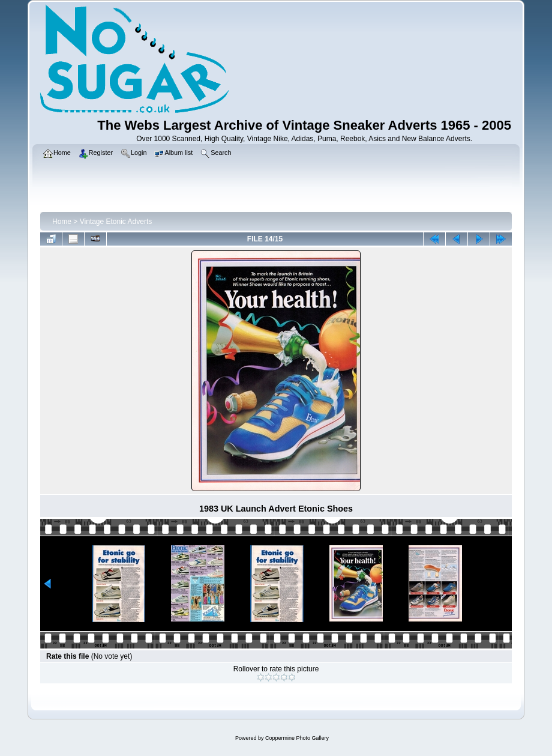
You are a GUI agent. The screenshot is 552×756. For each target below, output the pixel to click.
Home (62, 222)
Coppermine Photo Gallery (297, 738)
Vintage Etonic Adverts (116, 222)
